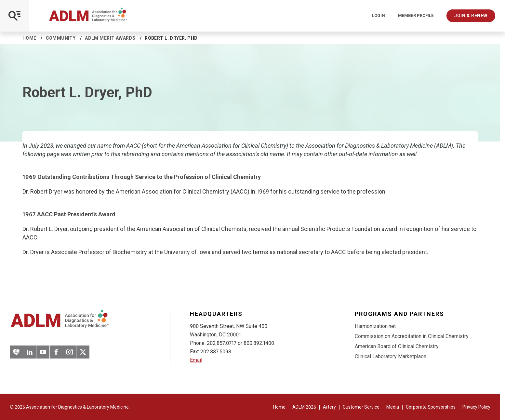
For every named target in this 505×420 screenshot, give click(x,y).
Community (61, 38)
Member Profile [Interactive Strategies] (416, 16)
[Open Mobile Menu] (14, 16)
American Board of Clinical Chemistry (397, 346)
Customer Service (361, 407)
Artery (329, 407)
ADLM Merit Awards (110, 38)
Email (196, 360)
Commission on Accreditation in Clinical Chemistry (412, 336)
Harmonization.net (375, 326)
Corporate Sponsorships (431, 407)
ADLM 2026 (304, 407)
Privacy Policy (476, 407)
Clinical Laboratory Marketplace (391, 356)
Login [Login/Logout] (379, 16)
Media (393, 407)
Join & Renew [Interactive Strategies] (471, 16)
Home (29, 38)
